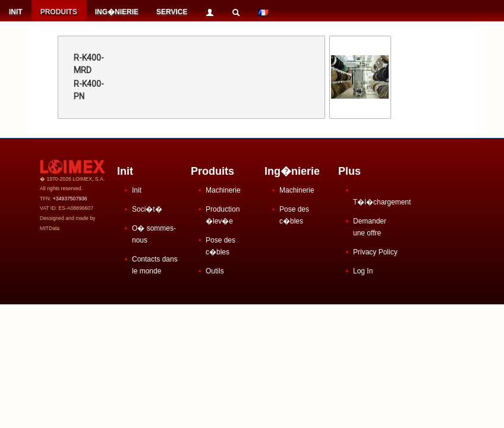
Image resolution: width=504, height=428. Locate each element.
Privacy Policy (375, 252)
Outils (215, 271)
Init (137, 190)
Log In (363, 271)
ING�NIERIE (117, 12)
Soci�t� (147, 209)
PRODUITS (59, 12)
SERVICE (172, 12)
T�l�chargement (382, 202)
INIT (16, 12)
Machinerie (223, 190)
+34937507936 (70, 199)
